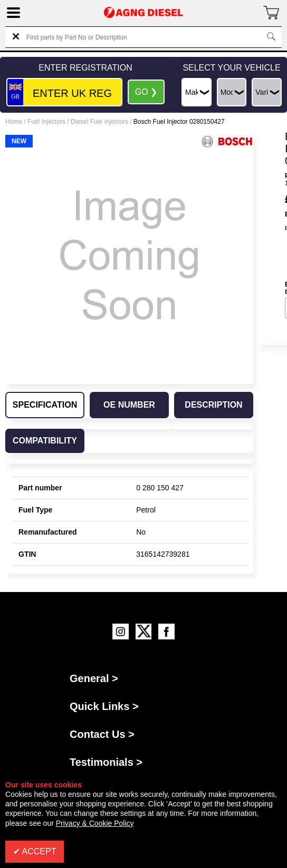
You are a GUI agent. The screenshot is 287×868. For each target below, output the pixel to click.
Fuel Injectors (46, 122)
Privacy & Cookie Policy (95, 823)
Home (14, 122)
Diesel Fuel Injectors (99, 122)
